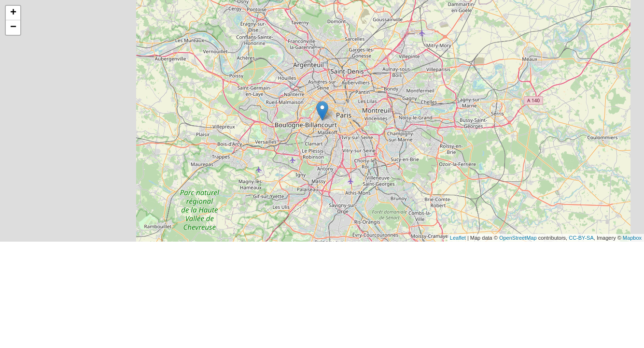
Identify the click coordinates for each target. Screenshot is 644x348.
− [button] (13, 28)
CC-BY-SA (581, 238)
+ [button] (13, 13)
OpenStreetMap (518, 238)
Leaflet (458, 238)
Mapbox (632, 238)
